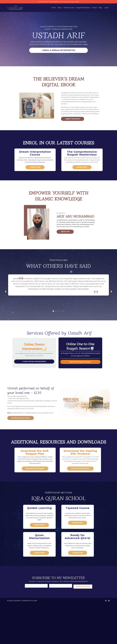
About (58, 8)
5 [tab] (64, 325)
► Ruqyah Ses (68, 368)
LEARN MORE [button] (35, 176)
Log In (107, 8)
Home (52, 8)
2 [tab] (56, 325)
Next (111, 306)
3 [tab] (58, 325)
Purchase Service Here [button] (21, 440)
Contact (94, 8)
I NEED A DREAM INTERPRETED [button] (58, 51)
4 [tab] (61, 325)
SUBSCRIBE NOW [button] (83, 626)
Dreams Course (68, 8)
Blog (100, 8)
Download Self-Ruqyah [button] (35, 493)
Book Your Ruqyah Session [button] (80, 377)
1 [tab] (53, 325)
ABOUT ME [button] (64, 246)
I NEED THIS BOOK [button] (71, 125)
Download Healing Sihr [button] (80, 493)
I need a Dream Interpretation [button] (34, 377)
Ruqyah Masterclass (82, 8)
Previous (6, 306)
